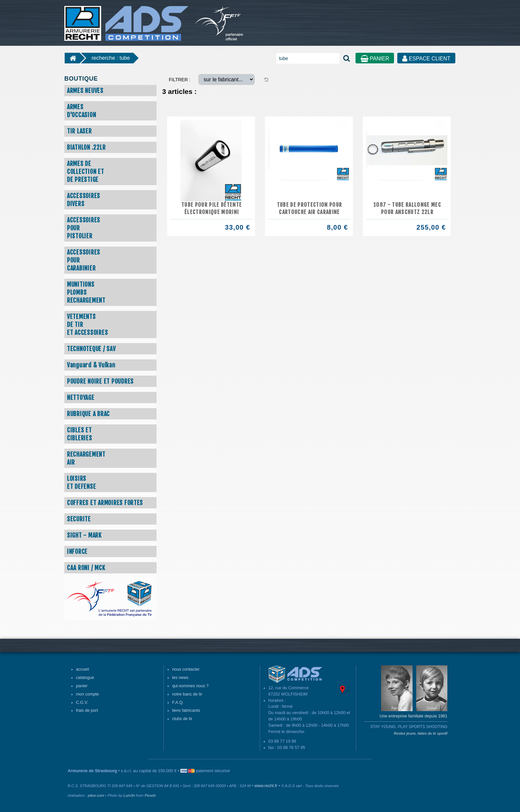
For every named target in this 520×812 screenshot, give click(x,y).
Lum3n (129, 795)
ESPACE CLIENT (426, 59)
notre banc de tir (187, 694)
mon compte (87, 694)
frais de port (87, 710)
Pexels (150, 795)
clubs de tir (182, 719)
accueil (82, 669)
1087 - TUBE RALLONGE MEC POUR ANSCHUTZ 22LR (407, 208)
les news (180, 678)
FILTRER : (180, 80)
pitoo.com (96, 795)
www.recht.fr (266, 786)
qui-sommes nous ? (190, 686)
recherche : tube (111, 58)
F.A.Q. (178, 702)
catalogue (85, 678)
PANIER (375, 59)
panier (82, 686)
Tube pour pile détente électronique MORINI (212, 208)
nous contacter (186, 669)
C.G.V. (82, 702)
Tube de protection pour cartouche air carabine (310, 208)
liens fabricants (186, 710)
